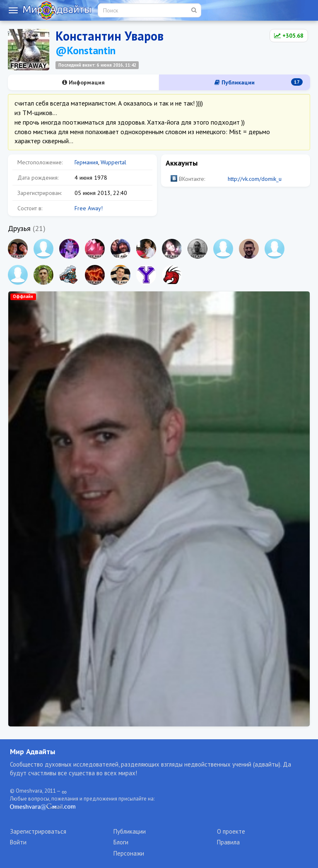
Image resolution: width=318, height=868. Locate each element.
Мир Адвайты (33, 751)
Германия (86, 162)
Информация (83, 82)
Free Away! (89, 208)
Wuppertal (113, 162)
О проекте (231, 831)
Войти (18, 842)
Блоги (121, 842)
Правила (228, 842)
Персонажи (129, 853)
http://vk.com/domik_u (255, 179)
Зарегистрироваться (38, 831)
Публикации (259, 82)
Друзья (19, 228)
